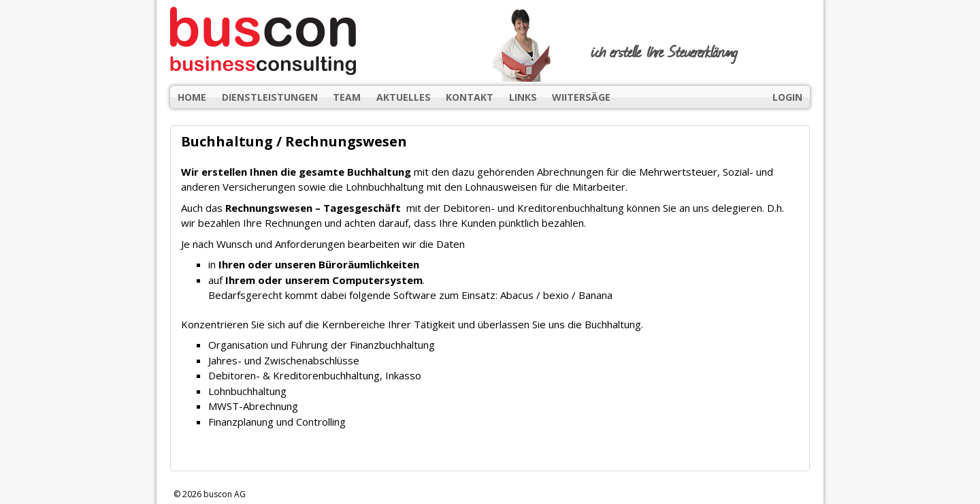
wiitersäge (581, 97)
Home (192, 97)
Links (523, 97)
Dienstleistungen (270, 97)
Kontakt (470, 97)
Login (787, 97)
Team (347, 97)
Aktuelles (404, 97)
